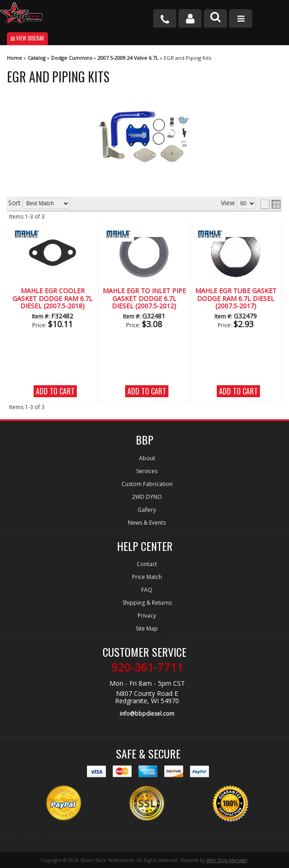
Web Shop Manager (227, 860)
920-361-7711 (147, 667)
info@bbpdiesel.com (147, 714)
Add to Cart (55, 391)
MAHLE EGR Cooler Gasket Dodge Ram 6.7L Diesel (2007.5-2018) (52, 299)
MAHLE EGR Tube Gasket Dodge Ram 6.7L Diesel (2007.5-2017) (236, 299)
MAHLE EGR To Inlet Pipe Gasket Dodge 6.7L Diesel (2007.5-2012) (144, 299)
